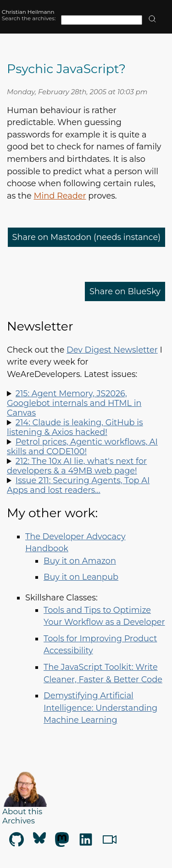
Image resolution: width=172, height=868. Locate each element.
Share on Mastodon (86, 237)
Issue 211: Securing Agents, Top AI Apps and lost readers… (78, 485)
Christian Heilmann (28, 12)
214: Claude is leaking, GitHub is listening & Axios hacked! (75, 427)
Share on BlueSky (125, 291)
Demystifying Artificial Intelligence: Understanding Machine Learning (100, 708)
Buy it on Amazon (80, 561)
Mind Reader (60, 196)
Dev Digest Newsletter (112, 350)
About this (22, 811)
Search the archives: (29, 18)
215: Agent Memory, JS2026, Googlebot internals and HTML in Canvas (74, 403)
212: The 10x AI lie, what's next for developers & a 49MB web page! (77, 466)
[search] (152, 20)
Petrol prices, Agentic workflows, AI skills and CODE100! (82, 446)
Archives (19, 821)
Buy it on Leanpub (81, 577)
